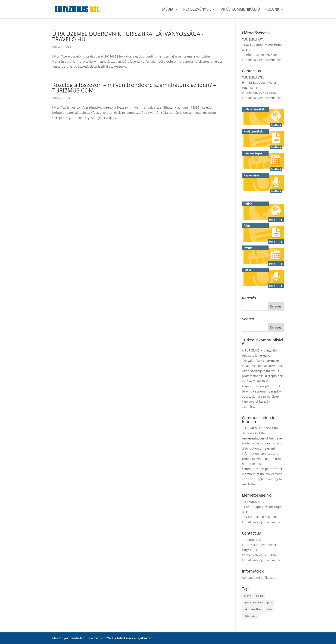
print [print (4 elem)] (270, 602)
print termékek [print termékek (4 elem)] (252, 609)
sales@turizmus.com (268, 60)
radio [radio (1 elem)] (269, 609)
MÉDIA (168, 10)
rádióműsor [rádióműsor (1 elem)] (251, 616)
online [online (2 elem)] (259, 596)
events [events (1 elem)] (248, 596)
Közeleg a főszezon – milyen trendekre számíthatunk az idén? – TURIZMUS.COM (134, 88)
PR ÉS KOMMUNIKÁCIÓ (240, 10)
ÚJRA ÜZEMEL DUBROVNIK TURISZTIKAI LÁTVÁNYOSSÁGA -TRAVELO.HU (128, 36)
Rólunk (272, 10)
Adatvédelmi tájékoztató (259, 578)
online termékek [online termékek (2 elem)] (253, 602)
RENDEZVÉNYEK (197, 10)
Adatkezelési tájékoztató (135, 638)
